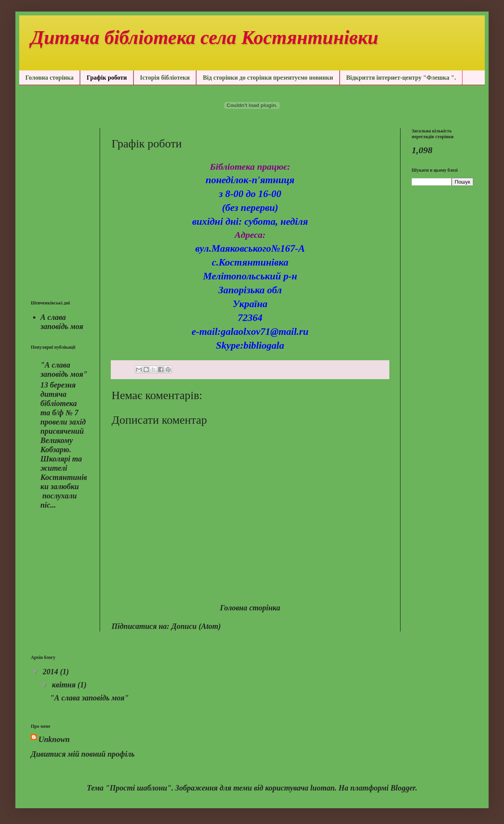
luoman (323, 788)
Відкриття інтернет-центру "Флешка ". (401, 78)
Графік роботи (107, 78)
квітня (65, 685)
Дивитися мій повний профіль (83, 754)
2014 (51, 672)
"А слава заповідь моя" (89, 698)
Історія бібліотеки (165, 78)
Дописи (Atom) (196, 626)
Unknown (54, 739)
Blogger (403, 788)
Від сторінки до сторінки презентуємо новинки (268, 78)
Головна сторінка (49, 78)
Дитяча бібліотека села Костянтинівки (204, 36)
